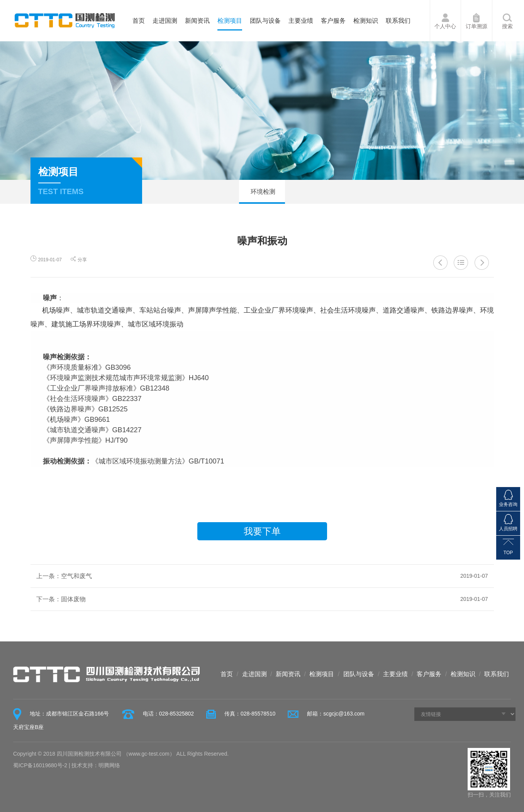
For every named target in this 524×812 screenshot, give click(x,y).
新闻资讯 (197, 21)
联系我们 (398, 21)
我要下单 (262, 531)
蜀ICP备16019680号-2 (40, 765)
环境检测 (262, 192)
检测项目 (230, 21)
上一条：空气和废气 (262, 576)
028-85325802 (176, 714)
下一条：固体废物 (262, 599)
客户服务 (333, 21)
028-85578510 (258, 714)
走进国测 (165, 21)
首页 (139, 21)
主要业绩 (301, 21)
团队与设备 (265, 21)
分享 (79, 260)
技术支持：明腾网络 (96, 765)
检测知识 (366, 21)
